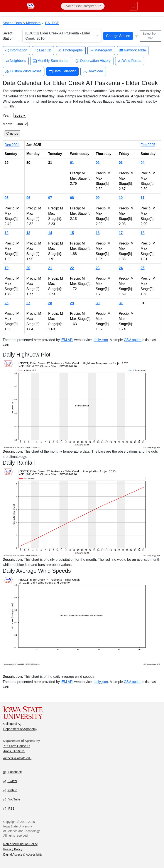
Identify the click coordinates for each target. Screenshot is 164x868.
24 (121, 268)
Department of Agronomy (20, 729)
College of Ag (12, 724)
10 (121, 198)
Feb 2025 (148, 145)
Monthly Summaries (51, 61)
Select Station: (8, 36)
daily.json (101, 340)
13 (28, 233)
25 (143, 268)
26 (7, 303)
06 (28, 198)
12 (7, 233)
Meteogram (101, 50)
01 (72, 163)
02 (98, 163)
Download (93, 71)
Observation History (93, 61)
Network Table (133, 50)
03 (121, 163)
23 (98, 268)
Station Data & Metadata (22, 23)
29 (72, 303)
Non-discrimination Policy (20, 844)
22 (72, 268)
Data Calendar (62, 71)
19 (7, 268)
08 (72, 198)
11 (143, 198)
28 (50, 303)
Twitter (10, 781)
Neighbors (16, 61)
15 (72, 233)
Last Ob (43, 50)
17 (121, 233)
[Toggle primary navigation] (133, 6)
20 (28, 268)
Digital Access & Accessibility (23, 854)
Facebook (13, 772)
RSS (9, 809)
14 (50, 233)
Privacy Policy (13, 849)
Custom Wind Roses (24, 71)
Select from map (150, 36)
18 (143, 233)
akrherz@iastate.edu (17, 758)
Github (10, 791)
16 (98, 233)
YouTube (12, 800)
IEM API (67, 340)
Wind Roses (130, 61)
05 (7, 198)
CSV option (133, 340)
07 (50, 198)
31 (121, 303)
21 (50, 268)
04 (143, 163)
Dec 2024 (12, 145)
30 (98, 303)
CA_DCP (52, 23)
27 (28, 303)
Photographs (71, 50)
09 (98, 198)
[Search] (83, 6)
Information (16, 50)
